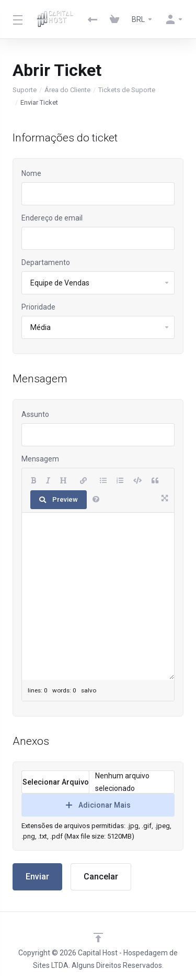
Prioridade (38, 307)
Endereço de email (52, 218)
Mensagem (40, 459)
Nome (31, 173)
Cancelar (101, 877)
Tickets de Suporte (127, 90)
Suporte (25, 90)
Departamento (46, 262)
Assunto (35, 414)
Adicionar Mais (98, 805)
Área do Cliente (67, 90)
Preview (59, 499)
